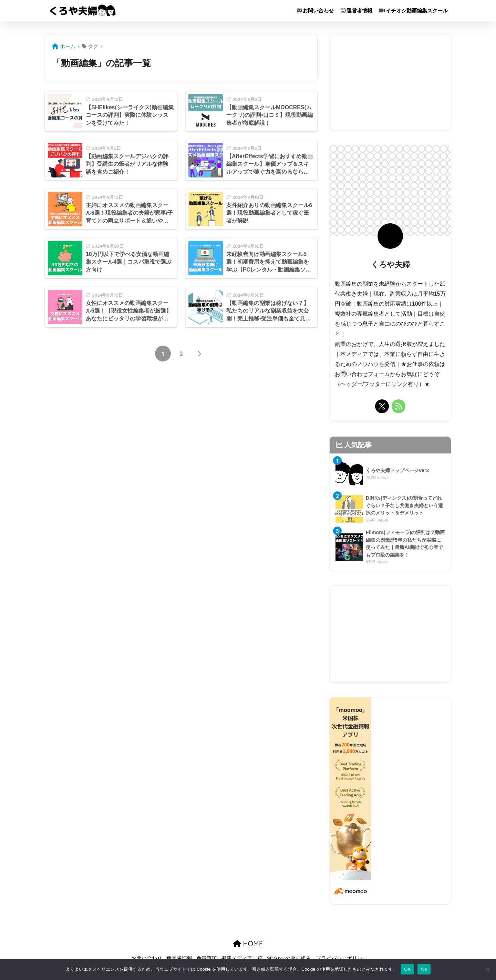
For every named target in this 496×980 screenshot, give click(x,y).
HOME (248, 945)
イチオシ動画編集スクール (414, 11)
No (424, 969)
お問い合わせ (315, 11)
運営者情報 (356, 11)
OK (407, 969)
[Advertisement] (390, 82)
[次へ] (199, 354)
